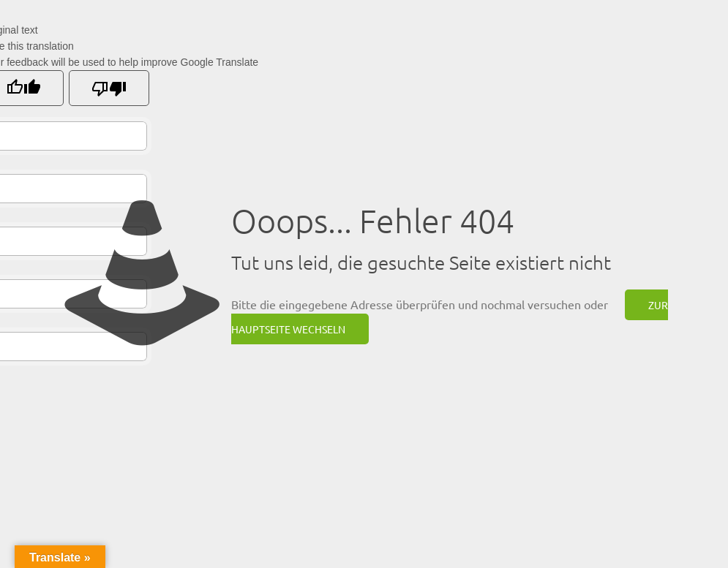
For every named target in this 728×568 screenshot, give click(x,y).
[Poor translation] (109, 88)
